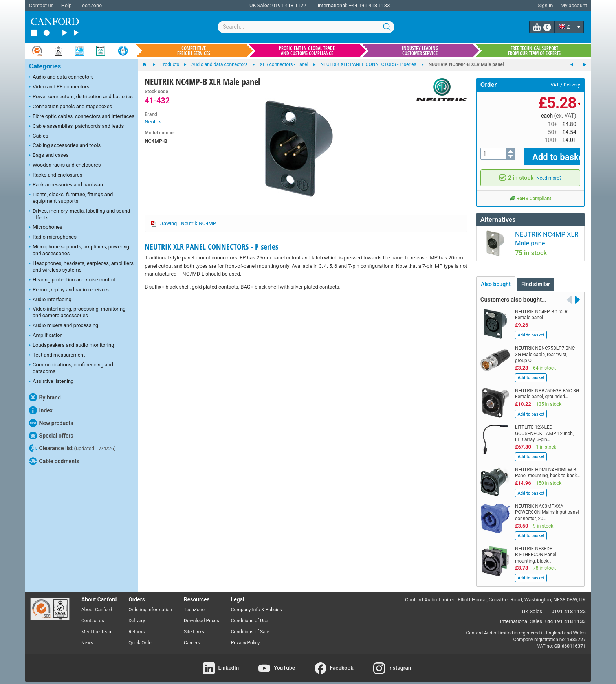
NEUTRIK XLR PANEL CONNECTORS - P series (211, 247)
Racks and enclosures (56, 175)
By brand (45, 397)
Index (41, 410)
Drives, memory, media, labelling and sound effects (80, 214)
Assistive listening (51, 382)
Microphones (46, 228)
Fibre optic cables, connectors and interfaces (82, 117)
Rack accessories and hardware (67, 185)
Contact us (41, 5)
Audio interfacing (50, 300)
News (87, 637)
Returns (137, 626)
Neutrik (153, 122)
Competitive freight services (194, 51)
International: (333, 5)
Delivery (572, 85)
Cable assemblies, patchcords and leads (76, 127)
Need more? (549, 172)
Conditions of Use (250, 615)
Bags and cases (49, 156)
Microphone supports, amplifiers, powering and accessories (79, 250)
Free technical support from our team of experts (534, 51)
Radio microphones (53, 237)
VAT (555, 85)
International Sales (521, 615)
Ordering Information (150, 604)
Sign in (545, 5)
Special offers (51, 436)
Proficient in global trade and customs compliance (307, 51)
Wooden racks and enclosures (65, 165)
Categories (45, 66)
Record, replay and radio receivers (69, 290)
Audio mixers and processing (64, 326)
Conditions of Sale (250, 626)
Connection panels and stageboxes (71, 107)
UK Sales (532, 606)
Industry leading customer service (420, 51)
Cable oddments (54, 461)
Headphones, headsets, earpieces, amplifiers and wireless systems (81, 267)
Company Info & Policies (257, 604)
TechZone (91, 5)
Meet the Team (97, 626)
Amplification (46, 336)
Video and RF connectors (59, 87)
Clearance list (72, 448)
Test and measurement (57, 355)
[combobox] (306, 27)
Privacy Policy (246, 637)
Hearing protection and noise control (72, 280)
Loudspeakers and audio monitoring (72, 346)
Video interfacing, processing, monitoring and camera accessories (77, 312)
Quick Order (141, 637)
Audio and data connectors (61, 77)
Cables (39, 136)
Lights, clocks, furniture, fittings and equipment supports (71, 198)
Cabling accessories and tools (65, 146)
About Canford (97, 604)
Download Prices (202, 615)
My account (574, 5)
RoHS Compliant (530, 193)
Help (67, 5)
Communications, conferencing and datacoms (71, 368)
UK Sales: (260, 5)
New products (51, 423)
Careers (192, 637)
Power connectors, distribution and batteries (81, 97)
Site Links (194, 626)
